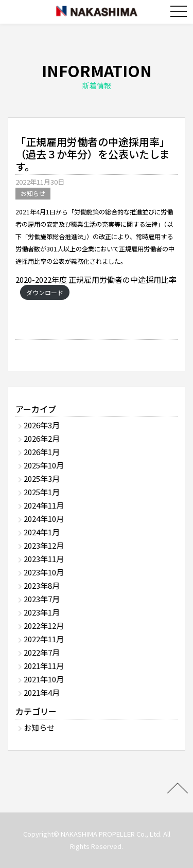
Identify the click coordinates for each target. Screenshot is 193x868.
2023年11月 (44, 559)
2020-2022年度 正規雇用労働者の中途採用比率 (96, 279)
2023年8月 (42, 585)
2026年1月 (42, 452)
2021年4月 (42, 692)
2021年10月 (44, 679)
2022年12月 (44, 626)
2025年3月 (42, 478)
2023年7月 (42, 599)
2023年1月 (42, 612)
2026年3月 (42, 425)
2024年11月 (44, 505)
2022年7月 (42, 652)
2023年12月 (44, 545)
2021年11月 (44, 666)
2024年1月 (42, 532)
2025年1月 (42, 492)
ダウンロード (45, 292)
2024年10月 (44, 519)
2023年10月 (44, 572)
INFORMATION (97, 75)
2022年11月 (44, 639)
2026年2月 (42, 438)
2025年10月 (44, 465)
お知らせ (33, 193)
